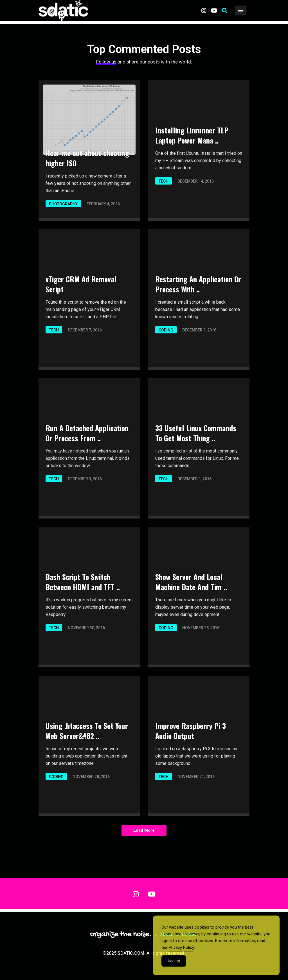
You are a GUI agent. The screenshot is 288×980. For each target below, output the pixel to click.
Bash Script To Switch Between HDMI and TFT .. (83, 582)
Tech (164, 181)
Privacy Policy (181, 953)
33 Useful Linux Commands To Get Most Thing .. (196, 433)
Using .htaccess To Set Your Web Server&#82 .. (87, 731)
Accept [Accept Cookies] (174, 966)
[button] (225, 11)
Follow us (106, 62)
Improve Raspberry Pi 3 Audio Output (191, 731)
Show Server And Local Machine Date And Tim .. (191, 582)
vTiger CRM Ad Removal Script (81, 284)
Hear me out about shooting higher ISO (87, 158)
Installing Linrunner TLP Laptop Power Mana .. (192, 135)
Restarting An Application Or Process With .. (198, 284)
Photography (63, 204)
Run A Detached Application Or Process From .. (87, 433)
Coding (166, 330)
